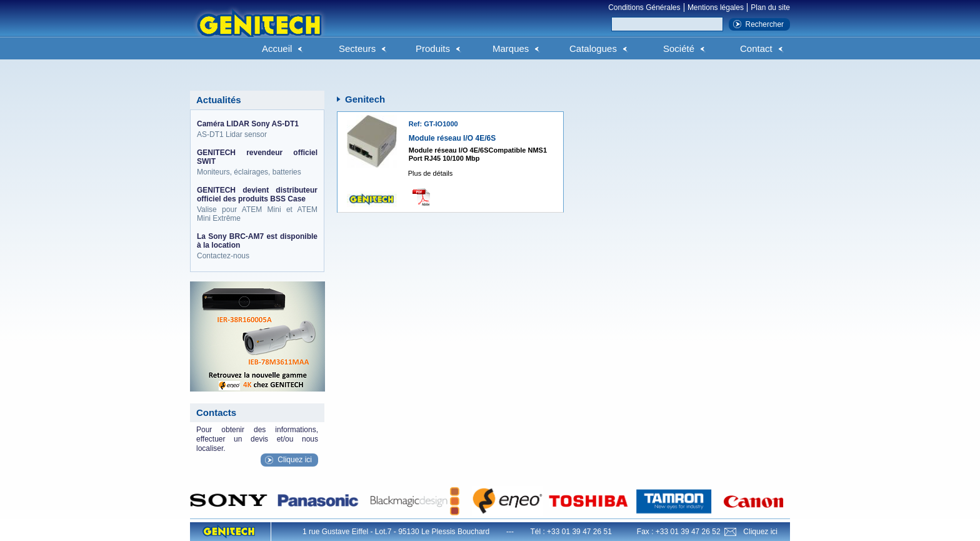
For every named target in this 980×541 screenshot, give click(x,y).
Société (679, 48)
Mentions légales (716, 8)
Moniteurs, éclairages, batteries (257, 162)
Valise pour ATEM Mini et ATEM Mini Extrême (257, 204)
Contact (756, 48)
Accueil (277, 48)
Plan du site (770, 8)
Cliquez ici (295, 460)
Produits (433, 48)
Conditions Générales (644, 8)
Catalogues (593, 48)
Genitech (259, 31)
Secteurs (357, 48)
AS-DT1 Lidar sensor (257, 129)
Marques (511, 48)
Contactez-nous (257, 246)
